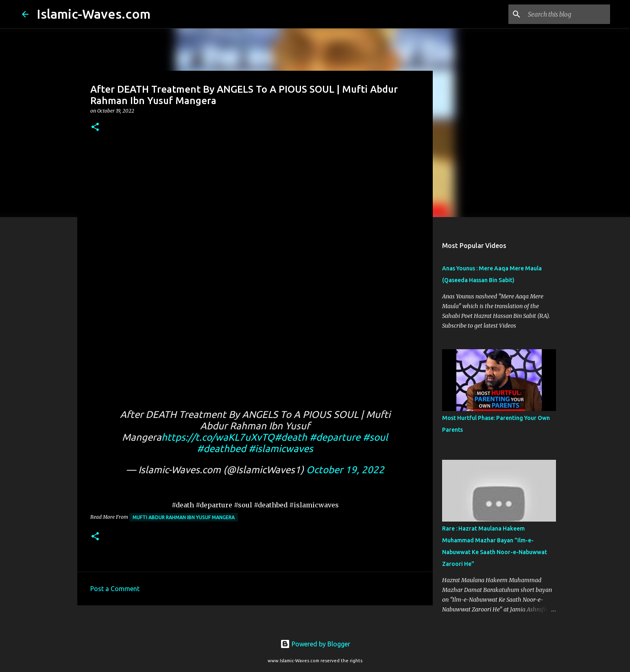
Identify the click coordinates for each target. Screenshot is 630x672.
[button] (95, 127)
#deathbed (221, 449)
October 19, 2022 (345, 470)
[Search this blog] (567, 14)
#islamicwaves (281, 449)
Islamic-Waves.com (94, 14)
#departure (335, 437)
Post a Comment (115, 589)
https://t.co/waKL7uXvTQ (218, 437)
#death (291, 437)
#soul (375, 437)
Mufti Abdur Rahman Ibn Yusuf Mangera (184, 517)
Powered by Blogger (315, 644)
